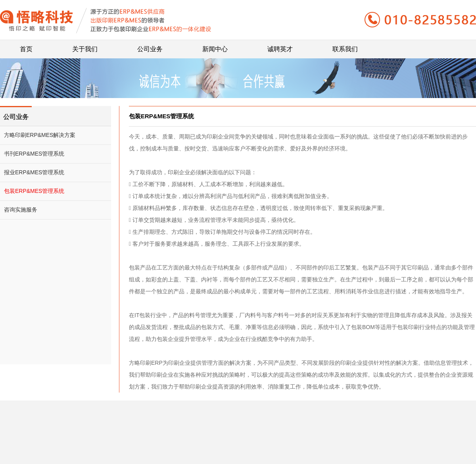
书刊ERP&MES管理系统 (34, 154)
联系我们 (345, 46)
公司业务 (150, 46)
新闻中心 (215, 46)
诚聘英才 (280, 46)
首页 (26, 46)
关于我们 (85, 46)
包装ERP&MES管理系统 (34, 191)
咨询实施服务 (21, 210)
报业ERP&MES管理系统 (34, 172)
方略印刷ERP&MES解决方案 (40, 135)
